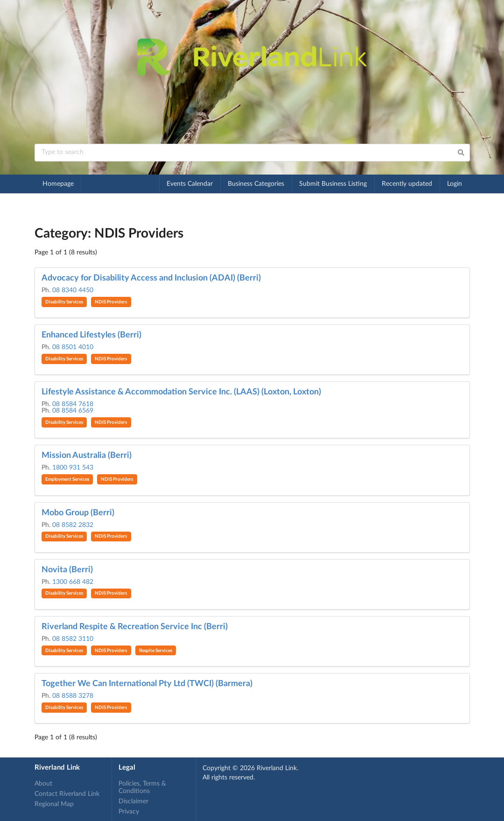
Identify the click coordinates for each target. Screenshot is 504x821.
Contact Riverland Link (67, 794)
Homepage (58, 184)
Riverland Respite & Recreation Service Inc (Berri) (135, 627)
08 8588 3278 (73, 696)
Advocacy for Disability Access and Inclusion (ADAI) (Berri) (151, 278)
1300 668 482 (73, 582)
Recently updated (407, 184)
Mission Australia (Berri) (87, 456)
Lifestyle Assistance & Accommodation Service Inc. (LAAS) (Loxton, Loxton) (181, 392)
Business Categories (256, 184)
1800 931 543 (73, 468)
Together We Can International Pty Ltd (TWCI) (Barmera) (147, 684)
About (43, 784)
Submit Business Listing (333, 184)
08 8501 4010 (73, 347)
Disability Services (64, 302)
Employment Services (67, 479)
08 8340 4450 (73, 290)
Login (455, 184)
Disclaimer (133, 801)
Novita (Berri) (67, 570)
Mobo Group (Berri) (78, 513)
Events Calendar (190, 184)
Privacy (129, 812)
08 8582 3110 (73, 639)
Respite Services (156, 651)
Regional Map (54, 804)
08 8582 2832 (73, 525)
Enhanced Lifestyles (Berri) (91, 335)
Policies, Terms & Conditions (142, 787)
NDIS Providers (111, 302)
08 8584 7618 (73, 404)
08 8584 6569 (73, 411)
